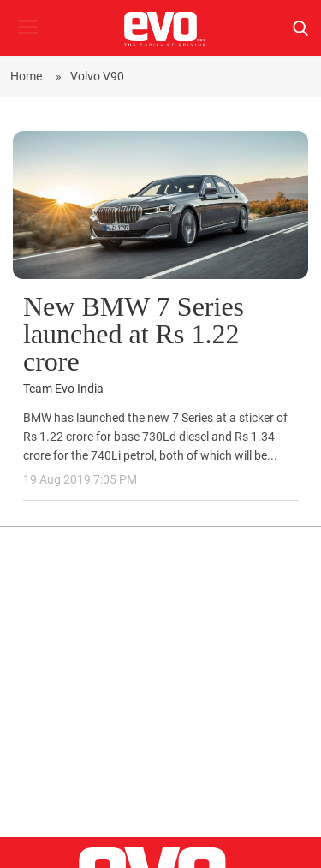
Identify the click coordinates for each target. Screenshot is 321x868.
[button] (28, 40)
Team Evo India (63, 389)
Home (29, 76)
